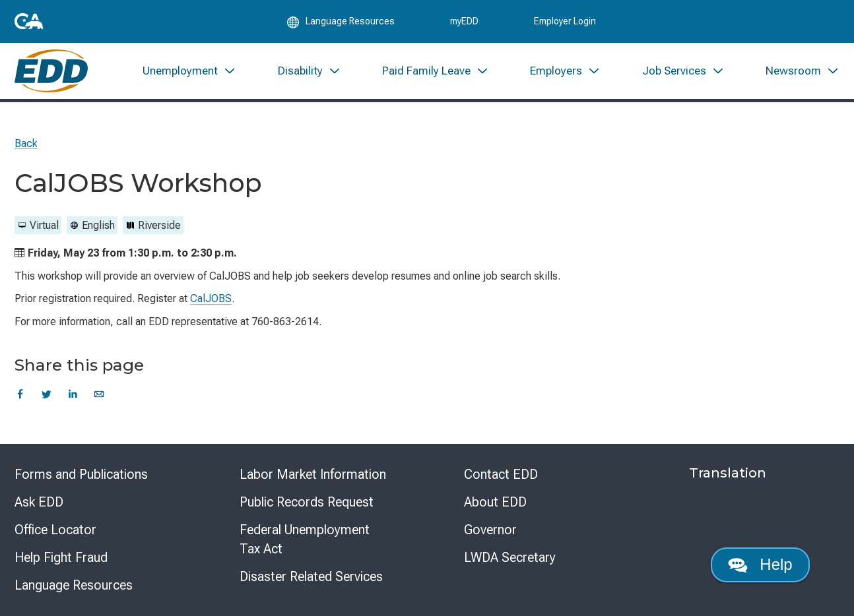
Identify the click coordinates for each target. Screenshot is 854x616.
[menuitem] (189, 71)
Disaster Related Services (311, 576)
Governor (490, 530)
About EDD (495, 502)
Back (26, 143)
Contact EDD (501, 474)
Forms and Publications (81, 474)
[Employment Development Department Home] (51, 71)
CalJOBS (211, 298)
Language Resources (74, 585)
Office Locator (55, 530)
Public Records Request (307, 502)
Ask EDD (39, 502)
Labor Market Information (313, 474)
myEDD (464, 21)
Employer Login (565, 21)
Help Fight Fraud (61, 557)
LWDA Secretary (510, 557)
